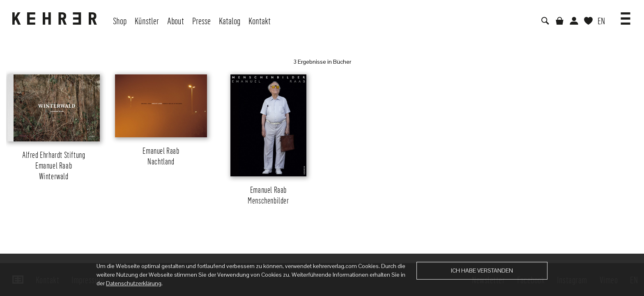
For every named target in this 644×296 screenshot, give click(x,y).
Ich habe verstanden (482, 271)
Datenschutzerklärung (134, 283)
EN (601, 21)
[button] (626, 16)
